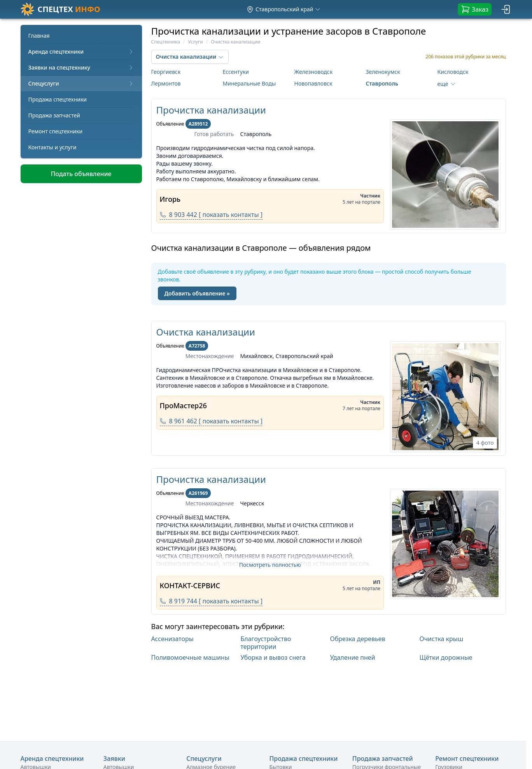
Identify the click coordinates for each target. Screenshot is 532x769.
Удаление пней (353, 657)
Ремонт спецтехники (56, 131)
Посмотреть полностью (270, 565)
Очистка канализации (206, 332)
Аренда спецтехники (81, 52)
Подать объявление (81, 174)
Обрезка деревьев (358, 639)
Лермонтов (166, 83)
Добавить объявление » (197, 293)
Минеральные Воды (249, 83)
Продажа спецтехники (58, 99)
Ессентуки (236, 72)
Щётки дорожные (446, 657)
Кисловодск (453, 72)
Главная (39, 36)
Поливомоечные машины (190, 657)
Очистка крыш (442, 639)
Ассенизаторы (172, 639)
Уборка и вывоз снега (273, 657)
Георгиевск (166, 72)
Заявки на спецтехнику (81, 67)
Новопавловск (313, 83)
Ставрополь (382, 83)
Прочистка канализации (211, 110)
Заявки (114, 759)
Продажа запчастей (54, 115)
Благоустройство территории (266, 643)
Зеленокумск (383, 72)
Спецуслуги (81, 83)
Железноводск (314, 72)
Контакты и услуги (52, 147)
